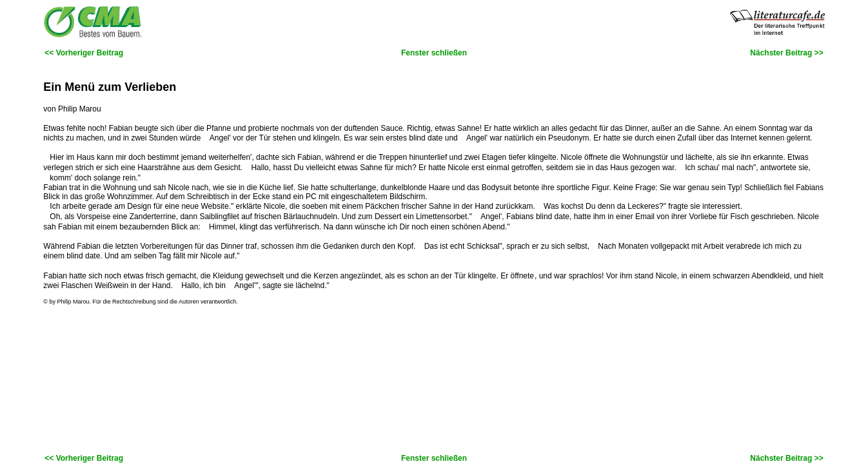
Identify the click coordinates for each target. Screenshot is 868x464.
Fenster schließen (434, 53)
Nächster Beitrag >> (786, 53)
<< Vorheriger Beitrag (84, 53)
